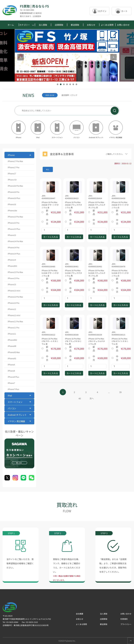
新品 (51, 212)
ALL (48, 169)
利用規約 (124, 619)
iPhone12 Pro (13, 303)
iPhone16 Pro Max (15, 186)
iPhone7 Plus (13, 389)
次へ (92, 398)
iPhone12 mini (14, 315)
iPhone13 (12, 284)
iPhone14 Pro (13, 247)
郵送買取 (75, 25)
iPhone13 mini (14, 291)
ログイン (99, 11)
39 (120, 392)
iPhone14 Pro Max (15, 241)
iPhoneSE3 (12, 266)
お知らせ (91, 25)
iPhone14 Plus (14, 254)
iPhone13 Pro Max (15, 272)
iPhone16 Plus (14, 198)
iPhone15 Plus (14, 229)
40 (80, 398)
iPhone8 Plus (13, 377)
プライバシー (126, 624)
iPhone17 (12, 173)
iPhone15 (12, 235)
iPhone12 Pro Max (15, 297)
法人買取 (43, 25)
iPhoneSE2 (12, 340)
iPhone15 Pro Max (15, 217)
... (109, 392)
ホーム (11, 25)
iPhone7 (11, 383)
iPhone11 (12, 334)
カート (122, 11)
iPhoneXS (12, 358)
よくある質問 (107, 25)
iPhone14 (12, 260)
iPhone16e (12, 210)
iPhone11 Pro (13, 328)
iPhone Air (12, 180)
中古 (51, 222)
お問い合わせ (123, 25)
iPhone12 (12, 309)
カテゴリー (27, 25)
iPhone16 (12, 204)
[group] (77, 95)
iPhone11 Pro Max (15, 321)
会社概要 (80, 614)
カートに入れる (51, 237)
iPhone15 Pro (13, 223)
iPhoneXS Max (14, 352)
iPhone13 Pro (13, 278)
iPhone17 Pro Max (15, 161)
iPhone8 (11, 371)
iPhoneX (11, 365)
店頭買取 (59, 25)
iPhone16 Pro (13, 192)
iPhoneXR (12, 346)
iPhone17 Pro (13, 167)
